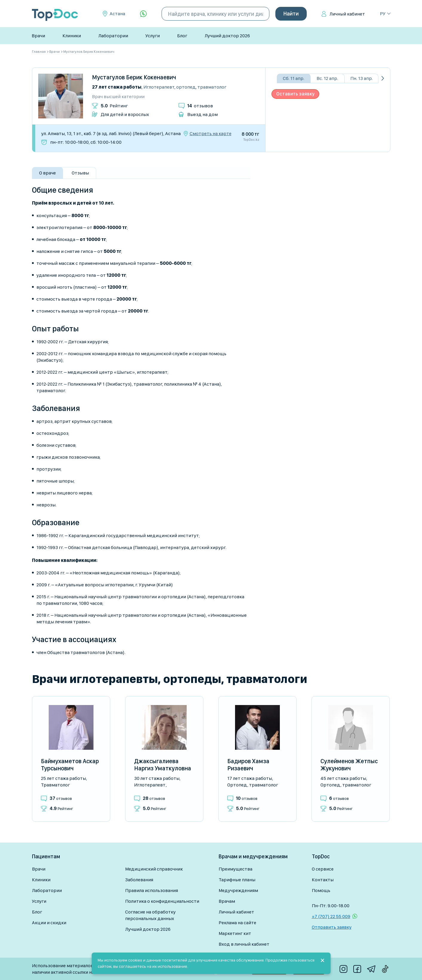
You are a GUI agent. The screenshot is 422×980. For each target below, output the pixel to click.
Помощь (321, 890)
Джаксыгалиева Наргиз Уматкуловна (163, 765)
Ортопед (186, 87)
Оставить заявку (295, 94)
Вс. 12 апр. (327, 78)
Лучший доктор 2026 (227, 36)
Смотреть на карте (211, 134)
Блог (182, 36)
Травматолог (212, 87)
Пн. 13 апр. (362, 78)
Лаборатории (113, 36)
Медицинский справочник (154, 869)
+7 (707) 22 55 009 (331, 916)
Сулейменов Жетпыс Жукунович (349, 765)
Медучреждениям (238, 890)
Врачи (38, 36)
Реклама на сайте (237, 923)
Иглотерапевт (159, 87)
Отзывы (80, 173)
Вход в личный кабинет (244, 944)
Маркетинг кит (235, 933)
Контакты (323, 880)
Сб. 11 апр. (294, 78)
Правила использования (152, 890)
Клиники (72, 36)
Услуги (153, 36)
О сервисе (323, 869)
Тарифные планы (237, 880)
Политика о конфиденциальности (162, 901)
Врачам (227, 901)
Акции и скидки (49, 923)
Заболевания (139, 880)
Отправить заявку (332, 927)
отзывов (200, 106)
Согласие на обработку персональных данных (150, 915)
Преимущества (235, 869)
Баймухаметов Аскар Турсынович (70, 765)
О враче (47, 173)
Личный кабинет (347, 14)
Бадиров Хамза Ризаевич (248, 765)
